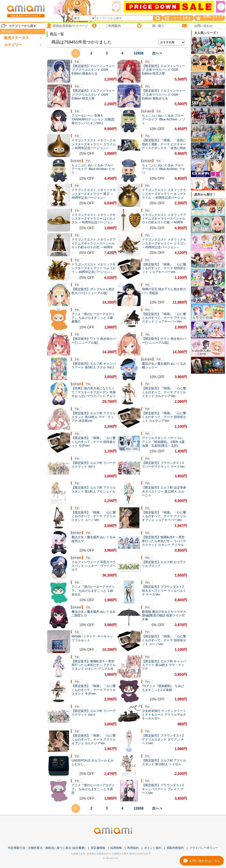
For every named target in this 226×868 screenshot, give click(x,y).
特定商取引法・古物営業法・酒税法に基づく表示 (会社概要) (47, 848)
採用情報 (116, 848)
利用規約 (133, 848)
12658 (139, 53)
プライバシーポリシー (204, 848)
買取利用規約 (175, 848)
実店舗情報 (98, 848)
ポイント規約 (153, 848)
